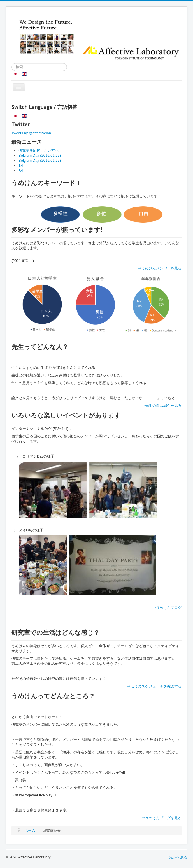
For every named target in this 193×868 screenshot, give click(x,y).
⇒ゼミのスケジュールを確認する (154, 686)
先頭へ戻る (178, 857)
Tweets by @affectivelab (31, 133)
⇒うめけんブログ (167, 608)
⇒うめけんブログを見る (161, 818)
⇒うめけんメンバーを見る (160, 268)
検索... (12, 63)
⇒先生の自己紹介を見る (161, 406)
